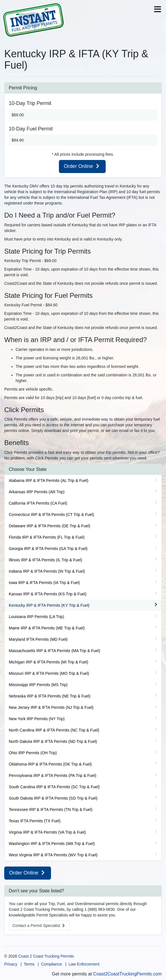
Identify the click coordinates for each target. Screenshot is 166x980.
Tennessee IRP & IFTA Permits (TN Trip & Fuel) (51, 810)
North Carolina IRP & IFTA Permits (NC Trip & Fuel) (54, 730)
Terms (29, 964)
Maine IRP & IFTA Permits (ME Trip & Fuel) (47, 628)
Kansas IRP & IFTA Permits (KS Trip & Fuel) (48, 594)
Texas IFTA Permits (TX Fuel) (35, 821)
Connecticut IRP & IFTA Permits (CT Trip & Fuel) (51, 515)
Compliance (52, 964)
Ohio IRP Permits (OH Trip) (33, 753)
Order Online (82, 166)
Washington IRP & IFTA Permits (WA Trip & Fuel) (52, 844)
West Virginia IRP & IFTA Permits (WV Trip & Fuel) (53, 855)
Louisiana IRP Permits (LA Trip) (36, 617)
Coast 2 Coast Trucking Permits (46, 956)
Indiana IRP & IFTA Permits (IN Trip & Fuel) (47, 571)
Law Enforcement (84, 964)
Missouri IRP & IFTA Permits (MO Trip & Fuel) (49, 673)
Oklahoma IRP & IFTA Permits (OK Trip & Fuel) (50, 764)
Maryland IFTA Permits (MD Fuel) (38, 639)
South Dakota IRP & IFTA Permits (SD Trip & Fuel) (53, 798)
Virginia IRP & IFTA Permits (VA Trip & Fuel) (47, 832)
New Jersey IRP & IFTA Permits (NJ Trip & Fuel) (51, 707)
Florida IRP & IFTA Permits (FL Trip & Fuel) (47, 537)
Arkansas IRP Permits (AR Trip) (37, 492)
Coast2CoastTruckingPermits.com (127, 974)
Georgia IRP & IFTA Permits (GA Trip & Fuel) (48, 549)
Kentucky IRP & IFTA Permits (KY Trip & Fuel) (49, 605)
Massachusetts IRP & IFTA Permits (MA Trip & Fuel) (54, 651)
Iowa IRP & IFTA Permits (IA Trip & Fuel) (44, 583)
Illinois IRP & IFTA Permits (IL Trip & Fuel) (45, 560)
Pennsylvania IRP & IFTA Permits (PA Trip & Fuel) (53, 775)
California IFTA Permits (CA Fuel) (38, 503)
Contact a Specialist (39, 926)
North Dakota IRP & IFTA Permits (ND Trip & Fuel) (53, 741)
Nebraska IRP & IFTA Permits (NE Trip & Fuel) (50, 696)
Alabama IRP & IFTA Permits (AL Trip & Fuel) (49, 480)
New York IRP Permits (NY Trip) (37, 719)
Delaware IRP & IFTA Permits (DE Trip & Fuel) (49, 526)
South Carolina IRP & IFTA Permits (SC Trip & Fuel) (54, 787)
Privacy (11, 964)
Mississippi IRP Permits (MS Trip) (38, 685)
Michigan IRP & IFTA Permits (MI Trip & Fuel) (48, 662)
